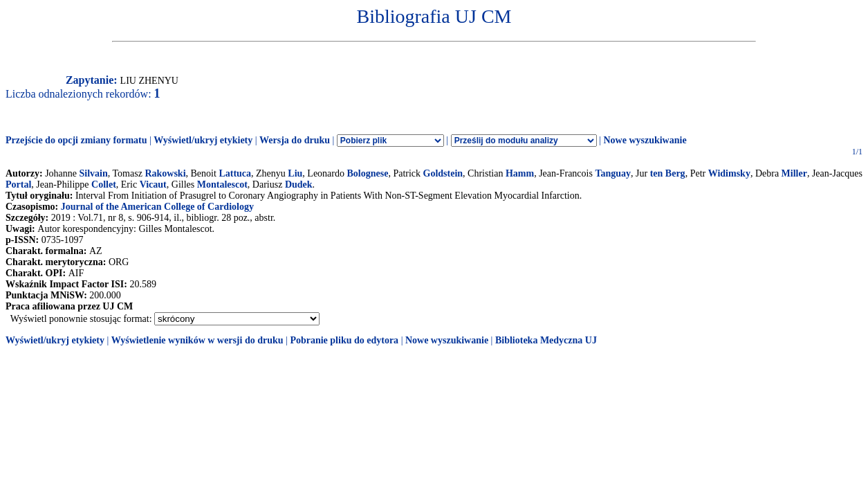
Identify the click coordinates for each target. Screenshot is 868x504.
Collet (104, 184)
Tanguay (613, 173)
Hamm (520, 173)
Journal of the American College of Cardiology (157, 207)
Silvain (94, 173)
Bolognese (367, 173)
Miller (794, 173)
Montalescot (222, 184)
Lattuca (235, 173)
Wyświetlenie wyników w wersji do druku (197, 340)
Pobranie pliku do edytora (344, 340)
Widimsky (729, 173)
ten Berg (668, 173)
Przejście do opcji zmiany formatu (76, 140)
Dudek (299, 184)
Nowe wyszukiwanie (645, 140)
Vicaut (153, 184)
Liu (295, 173)
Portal (18, 184)
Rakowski (165, 173)
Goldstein (443, 173)
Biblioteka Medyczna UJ (546, 340)
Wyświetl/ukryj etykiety (203, 140)
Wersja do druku (295, 140)
